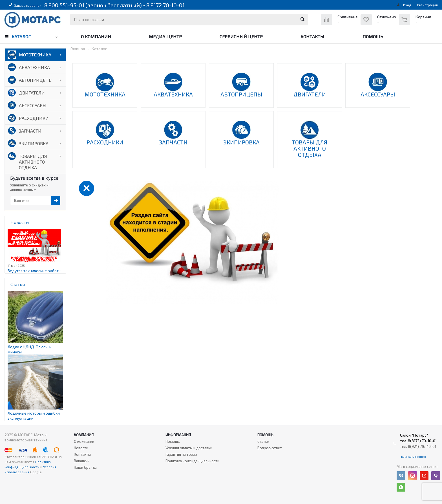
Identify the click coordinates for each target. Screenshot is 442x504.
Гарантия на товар (181, 454)
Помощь (373, 37)
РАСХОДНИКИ (34, 118)
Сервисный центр (241, 37)
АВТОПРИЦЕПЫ (36, 80)
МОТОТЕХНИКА (35, 55)
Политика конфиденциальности (192, 461)
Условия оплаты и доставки (189, 448)
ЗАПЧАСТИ (30, 131)
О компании (96, 37)
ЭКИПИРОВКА (34, 143)
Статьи (263, 441)
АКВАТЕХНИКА (34, 67)
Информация (178, 435)
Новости (81, 448)
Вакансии (82, 461)
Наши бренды (86, 467)
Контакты (312, 37)
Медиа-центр (165, 37)
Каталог (21, 37)
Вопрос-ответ (270, 448)
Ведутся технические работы (35, 271)
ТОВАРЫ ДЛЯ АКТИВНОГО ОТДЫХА (33, 162)
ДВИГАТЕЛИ (32, 93)
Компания (84, 435)
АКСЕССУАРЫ (33, 105)
